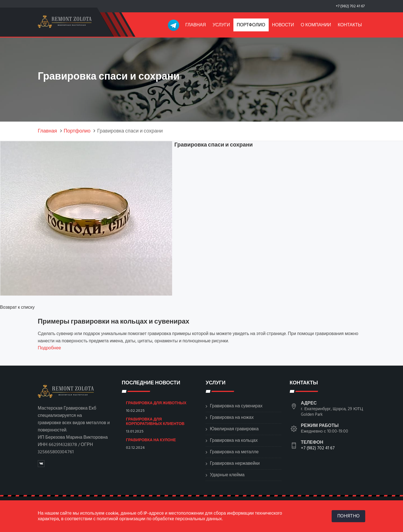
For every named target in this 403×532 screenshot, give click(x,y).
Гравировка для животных (156, 403)
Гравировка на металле (234, 452)
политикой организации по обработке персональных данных (159, 519)
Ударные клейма (227, 475)
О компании (316, 25)
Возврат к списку (17, 308)
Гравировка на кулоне (151, 440)
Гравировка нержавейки (235, 464)
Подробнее (49, 348)
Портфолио (251, 25)
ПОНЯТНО (348, 516)
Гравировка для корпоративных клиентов (155, 421)
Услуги (221, 25)
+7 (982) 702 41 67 (350, 6)
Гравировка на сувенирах (236, 406)
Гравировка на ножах (232, 418)
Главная (195, 25)
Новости (283, 25)
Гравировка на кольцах (234, 441)
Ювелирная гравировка (234, 429)
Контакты (350, 25)
